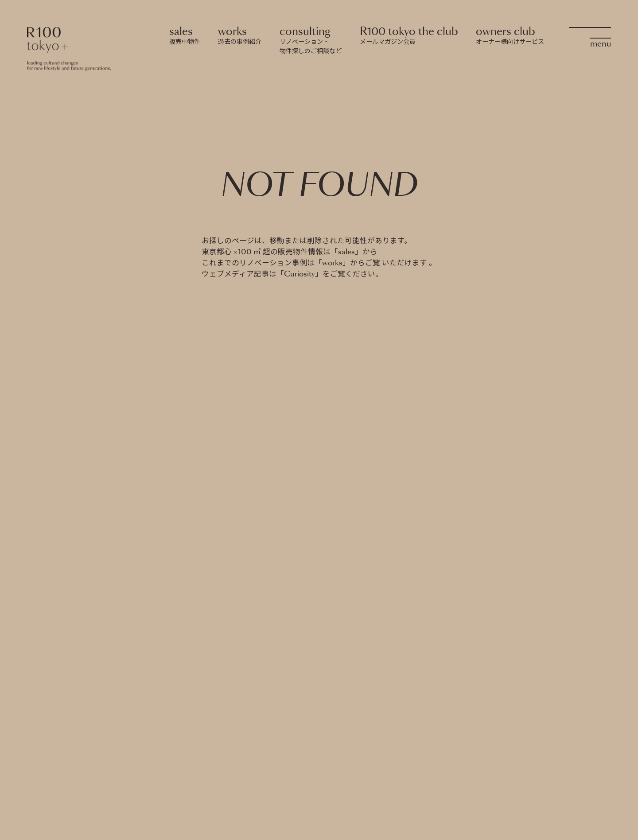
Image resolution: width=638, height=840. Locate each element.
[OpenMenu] (590, 36)
